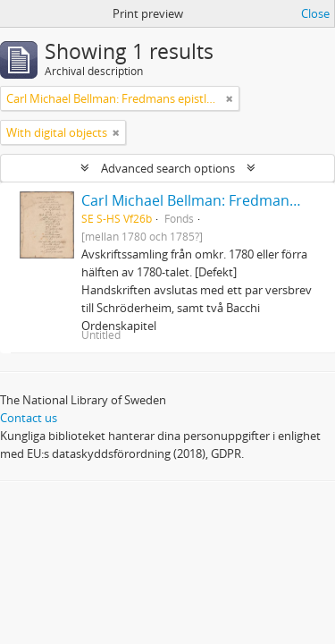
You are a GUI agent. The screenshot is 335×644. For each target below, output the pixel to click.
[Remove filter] (230, 98)
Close (315, 13)
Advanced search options (168, 168)
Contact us (29, 418)
